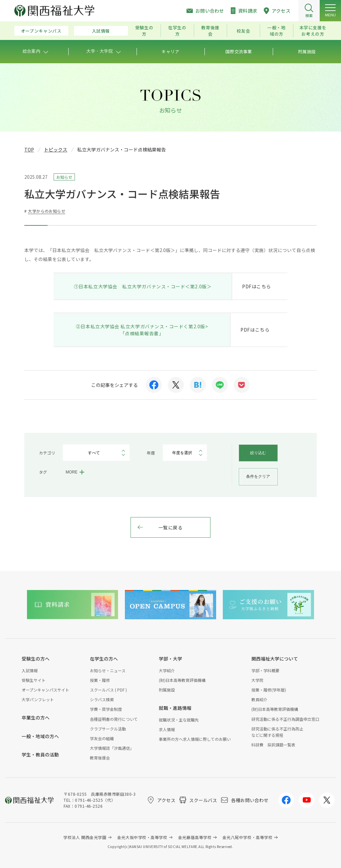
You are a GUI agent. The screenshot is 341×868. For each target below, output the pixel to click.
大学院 (257, 680)
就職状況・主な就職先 (179, 720)
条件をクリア (258, 476)
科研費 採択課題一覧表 (273, 745)
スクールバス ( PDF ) (108, 690)
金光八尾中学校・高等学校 (248, 837)
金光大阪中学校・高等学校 (142, 837)
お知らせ (64, 177)
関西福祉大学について (275, 659)
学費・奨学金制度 (106, 709)
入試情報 (101, 31)
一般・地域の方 (277, 31)
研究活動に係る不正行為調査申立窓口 (285, 719)
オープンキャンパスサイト (45, 690)
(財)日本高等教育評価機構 (182, 680)
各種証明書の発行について (114, 719)
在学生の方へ (104, 659)
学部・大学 (170, 659)
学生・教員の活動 (40, 754)
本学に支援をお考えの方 (313, 31)
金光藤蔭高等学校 (195, 837)
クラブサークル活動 (108, 729)
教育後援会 (210, 31)
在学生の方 (177, 31)
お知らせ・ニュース (108, 670)
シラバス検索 (102, 699)
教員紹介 (259, 699)
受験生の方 (144, 31)
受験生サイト (34, 680)
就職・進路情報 (175, 708)
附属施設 (167, 690)
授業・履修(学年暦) (269, 690)
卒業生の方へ (36, 718)
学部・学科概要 (265, 670)
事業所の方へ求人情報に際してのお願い (195, 739)
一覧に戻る (171, 527)
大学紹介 (167, 670)
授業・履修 (100, 680)
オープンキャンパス (41, 31)
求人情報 (167, 729)
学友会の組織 (102, 738)
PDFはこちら (257, 286)
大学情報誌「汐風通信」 (112, 748)
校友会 (244, 31)
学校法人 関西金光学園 (85, 837)
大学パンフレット (38, 699)
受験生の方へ (36, 659)
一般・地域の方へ (40, 736)
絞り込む (258, 453)
